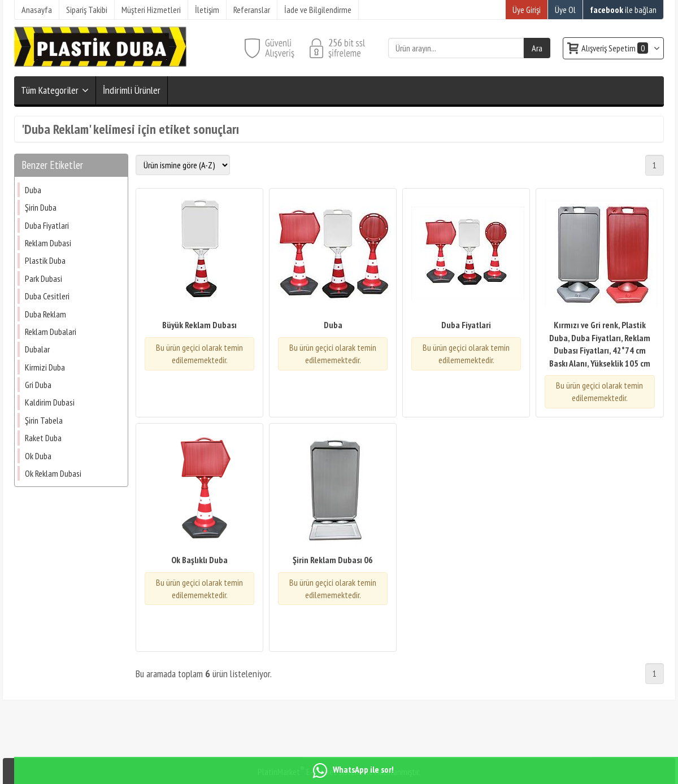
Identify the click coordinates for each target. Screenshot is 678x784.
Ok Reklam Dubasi (53, 473)
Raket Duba (43, 438)
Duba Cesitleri (47, 296)
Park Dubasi (44, 278)
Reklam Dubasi (48, 243)
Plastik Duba (45, 260)
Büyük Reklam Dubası (199, 325)
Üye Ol (565, 10)
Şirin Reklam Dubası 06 (333, 560)
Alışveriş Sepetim (616, 48)
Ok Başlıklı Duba (199, 560)
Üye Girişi (527, 10)
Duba (33, 190)
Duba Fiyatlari (47, 225)
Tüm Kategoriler (50, 90)
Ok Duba (38, 456)
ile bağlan (623, 10)
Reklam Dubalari (51, 332)
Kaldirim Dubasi (50, 402)
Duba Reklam (45, 314)
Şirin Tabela (44, 420)
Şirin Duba (41, 207)
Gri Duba (38, 385)
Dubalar (37, 349)
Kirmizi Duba (45, 367)
